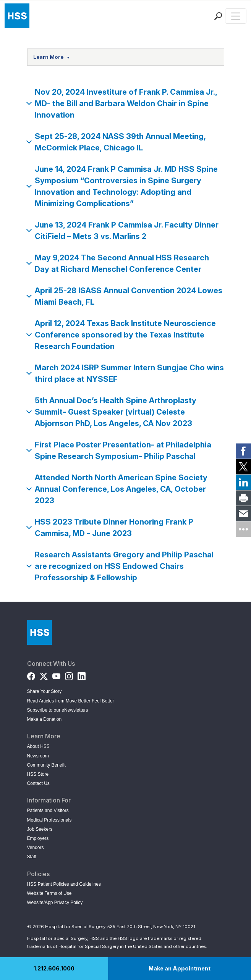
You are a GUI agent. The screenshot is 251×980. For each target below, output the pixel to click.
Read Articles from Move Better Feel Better (71, 701)
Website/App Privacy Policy (55, 903)
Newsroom (38, 756)
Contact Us (38, 783)
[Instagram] (69, 674)
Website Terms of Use (49, 893)
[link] (243, 451)
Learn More (52, 57)
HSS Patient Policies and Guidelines (64, 884)
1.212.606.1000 (54, 968)
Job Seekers (40, 829)
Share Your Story (45, 691)
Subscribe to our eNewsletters (58, 710)
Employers (38, 838)
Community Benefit (46, 765)
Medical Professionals (49, 820)
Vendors (36, 848)
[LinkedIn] (82, 674)
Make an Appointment (180, 968)
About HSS (38, 746)
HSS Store (38, 774)
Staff (32, 857)
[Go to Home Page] (40, 632)
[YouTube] (56, 674)
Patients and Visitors (48, 810)
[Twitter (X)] (44, 674)
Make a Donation (45, 719)
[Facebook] (31, 674)
